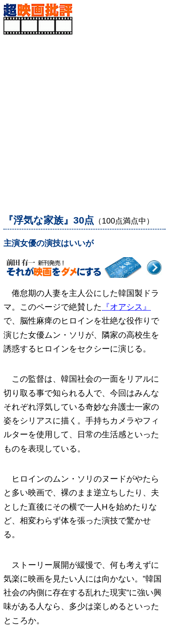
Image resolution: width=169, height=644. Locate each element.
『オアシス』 (126, 307)
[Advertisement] (84, 119)
